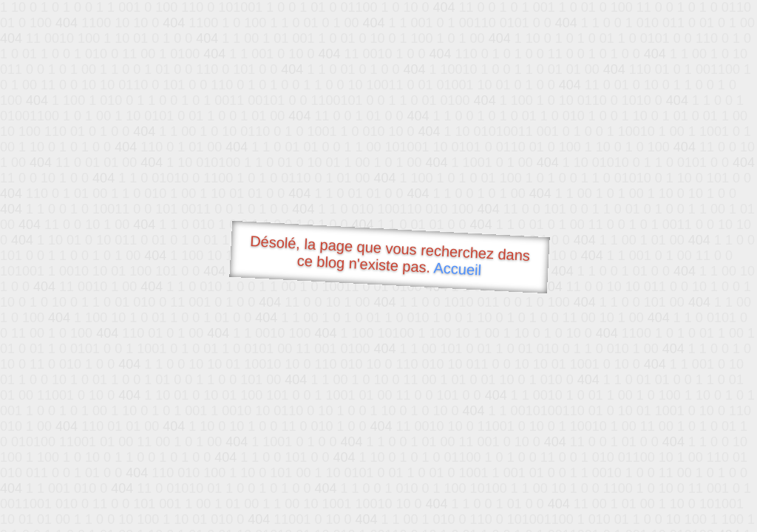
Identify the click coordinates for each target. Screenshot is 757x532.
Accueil (458, 269)
